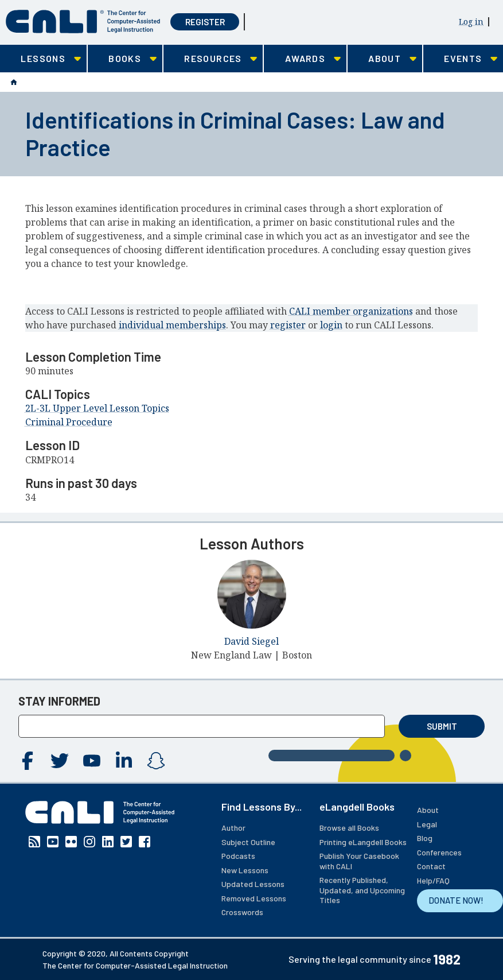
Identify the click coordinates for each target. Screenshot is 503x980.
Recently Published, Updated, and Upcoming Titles (362, 890)
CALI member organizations (351, 311)
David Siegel (251, 641)
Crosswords (242, 912)
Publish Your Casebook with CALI (359, 861)
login (331, 325)
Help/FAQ (433, 880)
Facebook (28, 761)
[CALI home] (83, 22)
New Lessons (245, 870)
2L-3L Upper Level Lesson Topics (97, 408)
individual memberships (172, 325)
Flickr (71, 842)
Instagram (156, 761)
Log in (471, 22)
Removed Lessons (254, 898)
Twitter (60, 761)
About (428, 810)
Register (205, 22)
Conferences (439, 852)
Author (233, 828)
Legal (427, 824)
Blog (425, 838)
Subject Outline (248, 842)
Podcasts (238, 856)
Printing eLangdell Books (363, 842)
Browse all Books (349, 828)
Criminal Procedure (69, 422)
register (288, 325)
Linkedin (124, 761)
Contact (431, 866)
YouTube (92, 761)
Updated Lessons (253, 884)
